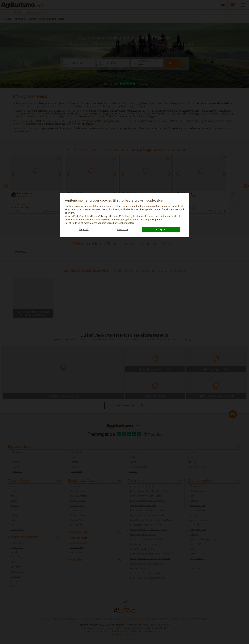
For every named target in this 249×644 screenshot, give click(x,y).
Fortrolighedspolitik (124, 223)
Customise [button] (123, 229)
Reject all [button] (84, 229)
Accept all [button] (161, 229)
